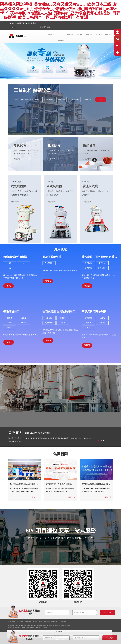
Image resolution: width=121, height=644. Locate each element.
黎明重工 (43, 27)
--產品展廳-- (59, 632)
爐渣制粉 (88, 268)
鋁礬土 (10, 327)
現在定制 (110, 638)
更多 (101, 99)
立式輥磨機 (48, 99)
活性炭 (102, 323)
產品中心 (61, 40)
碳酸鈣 (63, 318)
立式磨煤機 (75, 99)
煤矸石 (88, 323)
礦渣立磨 (61, 99)
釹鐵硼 (24, 318)
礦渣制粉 (88, 263)
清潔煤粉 (88, 318)
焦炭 (88, 327)
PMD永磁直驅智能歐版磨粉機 (27, 99)
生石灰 (49, 318)
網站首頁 (51, 35)
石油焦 (102, 318)
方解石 (63, 323)
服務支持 (89, 35)
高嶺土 (10, 323)
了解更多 (9, 286)
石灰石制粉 (49, 263)
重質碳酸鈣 (49, 323)
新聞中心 (80, 35)
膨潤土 (24, 323)
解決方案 (70, 35)
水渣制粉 (102, 263)
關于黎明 (99, 35)
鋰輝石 (10, 318)
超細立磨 (88, 99)
